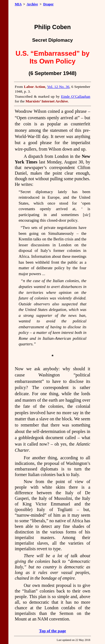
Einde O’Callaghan (76, 96)
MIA (18, 4)
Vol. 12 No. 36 (58, 87)
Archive (32, 4)
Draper (48, 4)
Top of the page (53, 631)
